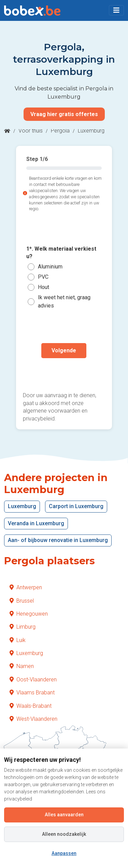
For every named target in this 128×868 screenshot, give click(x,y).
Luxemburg (22, 506)
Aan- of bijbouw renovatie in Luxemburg (58, 540)
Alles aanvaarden (64, 815)
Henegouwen (29, 614)
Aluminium (50, 267)
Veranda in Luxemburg (36, 523)
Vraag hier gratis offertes (64, 114)
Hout (44, 287)
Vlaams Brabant (32, 693)
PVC (43, 277)
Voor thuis (31, 131)
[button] (116, 10)
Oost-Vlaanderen (33, 680)
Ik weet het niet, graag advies (64, 301)
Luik (18, 640)
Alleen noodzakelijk (64, 834)
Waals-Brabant (31, 706)
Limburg (23, 627)
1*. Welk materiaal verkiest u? (61, 253)
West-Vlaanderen (33, 719)
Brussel (22, 601)
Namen (22, 666)
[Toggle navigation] (116, 10)
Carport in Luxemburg (76, 506)
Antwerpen (26, 587)
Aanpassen (64, 853)
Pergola (60, 131)
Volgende (64, 350)
